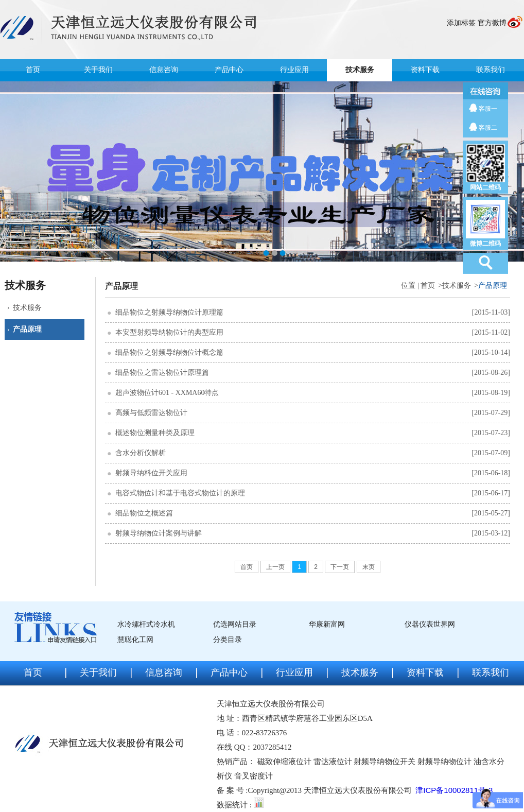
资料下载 (425, 70)
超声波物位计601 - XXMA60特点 (167, 393)
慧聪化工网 (135, 640)
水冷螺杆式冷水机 (146, 624)
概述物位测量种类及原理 (155, 433)
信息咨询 (164, 70)
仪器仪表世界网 (430, 624)
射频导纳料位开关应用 (151, 473)
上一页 (275, 567)
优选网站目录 (235, 624)
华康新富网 (327, 624)
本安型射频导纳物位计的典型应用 (169, 332)
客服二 (488, 128)
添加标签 (461, 23)
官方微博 (492, 23)
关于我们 (98, 70)
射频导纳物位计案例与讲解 (159, 533)
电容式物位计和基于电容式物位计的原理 (180, 493)
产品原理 (27, 329)
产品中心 (229, 70)
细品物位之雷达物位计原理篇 (162, 373)
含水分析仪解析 (141, 453)
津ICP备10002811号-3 (454, 790)
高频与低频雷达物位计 (151, 413)
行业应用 (294, 70)
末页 (369, 567)
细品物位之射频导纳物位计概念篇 (169, 352)
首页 (33, 70)
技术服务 (360, 70)
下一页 (340, 567)
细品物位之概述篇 (144, 513)
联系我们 (491, 70)
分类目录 (228, 640)
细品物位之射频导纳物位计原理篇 (169, 312)
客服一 (488, 109)
